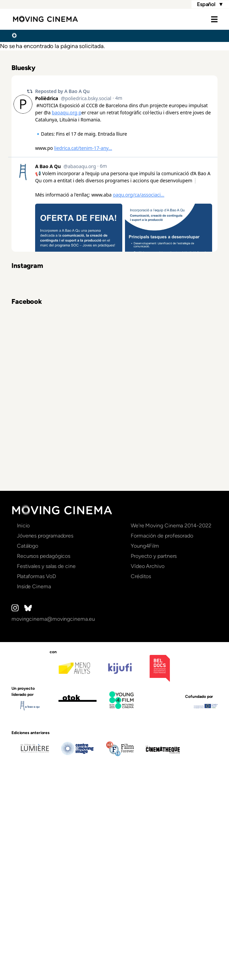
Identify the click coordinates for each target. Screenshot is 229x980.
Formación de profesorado (162, 730)
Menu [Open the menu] (207, 19)
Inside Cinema (34, 781)
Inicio (14, 36)
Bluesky (28, 802)
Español (210, 4)
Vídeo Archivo (148, 760)
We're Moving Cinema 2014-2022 (171, 720)
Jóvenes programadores (45, 730)
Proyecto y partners (154, 750)
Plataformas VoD (36, 770)
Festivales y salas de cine (46, 760)
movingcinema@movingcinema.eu (53, 813)
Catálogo (28, 740)
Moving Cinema (45, 19)
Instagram (15, 802)
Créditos (141, 770)
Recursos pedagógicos (44, 750)
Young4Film (145, 740)
